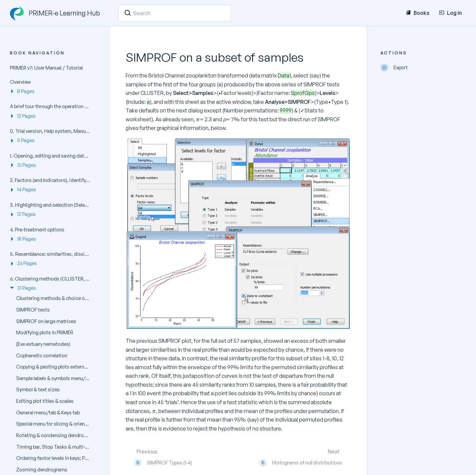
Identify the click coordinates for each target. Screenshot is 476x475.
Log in (450, 13)
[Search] (128, 13)
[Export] (423, 68)
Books (418, 13)
